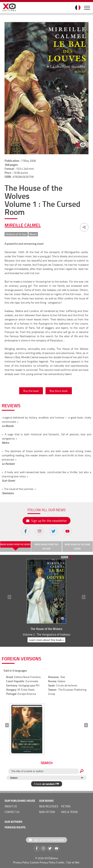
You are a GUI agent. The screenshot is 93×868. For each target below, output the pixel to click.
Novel (33, 234)
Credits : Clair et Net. (68, 862)
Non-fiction (47, 812)
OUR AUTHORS (13, 822)
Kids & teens (69, 812)
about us (11, 806)
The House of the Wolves (46, 629)
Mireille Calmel (23, 225)
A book (47, 784)
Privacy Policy (21, 862)
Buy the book (31, 391)
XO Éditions (51, 858)
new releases (49, 806)
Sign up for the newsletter (46, 521)
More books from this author (46, 547)
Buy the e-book (59, 391)
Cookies (34, 862)
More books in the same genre (77, 547)
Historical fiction (16, 234)
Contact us (12, 812)
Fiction (66, 806)
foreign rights (15, 827)
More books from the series (16, 544)
